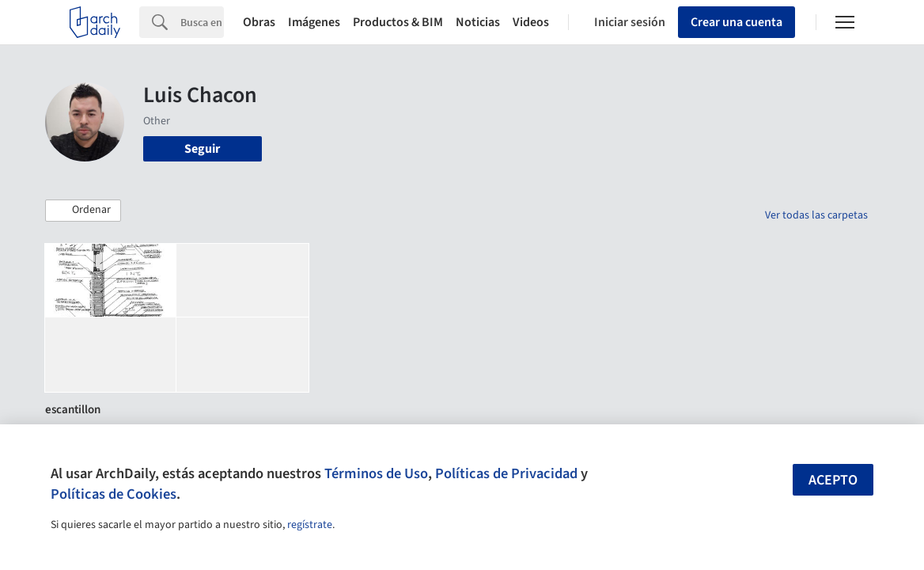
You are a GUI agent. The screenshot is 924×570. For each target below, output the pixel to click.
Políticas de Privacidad (506, 473)
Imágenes (314, 22)
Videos (531, 22)
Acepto (833, 480)
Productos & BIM (398, 22)
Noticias (478, 22)
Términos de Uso (376, 473)
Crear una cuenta (737, 22)
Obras (259, 22)
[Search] (202, 22)
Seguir (202, 149)
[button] (83, 211)
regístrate (310, 525)
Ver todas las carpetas (816, 215)
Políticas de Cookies (114, 494)
